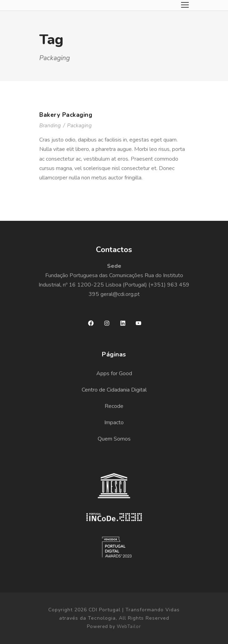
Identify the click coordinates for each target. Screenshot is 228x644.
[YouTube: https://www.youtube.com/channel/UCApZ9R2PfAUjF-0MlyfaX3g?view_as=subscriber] (139, 323)
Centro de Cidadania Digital (114, 390)
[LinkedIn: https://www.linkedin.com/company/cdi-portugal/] (123, 323)
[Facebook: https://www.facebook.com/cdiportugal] (91, 323)
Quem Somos (114, 439)
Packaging (79, 126)
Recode (114, 406)
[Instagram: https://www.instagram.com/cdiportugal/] (107, 323)
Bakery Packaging (66, 115)
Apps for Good (114, 373)
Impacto (114, 422)
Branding (50, 126)
